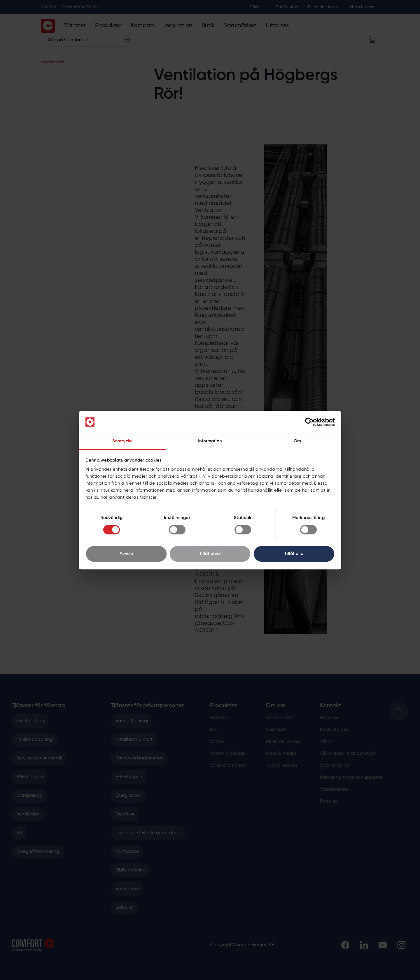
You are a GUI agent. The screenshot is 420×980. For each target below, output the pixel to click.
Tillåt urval (210, 554)
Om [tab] (297, 441)
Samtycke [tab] (123, 441)
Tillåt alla (294, 554)
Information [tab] (210, 441)
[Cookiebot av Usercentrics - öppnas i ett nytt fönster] (309, 422)
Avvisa (126, 554)
